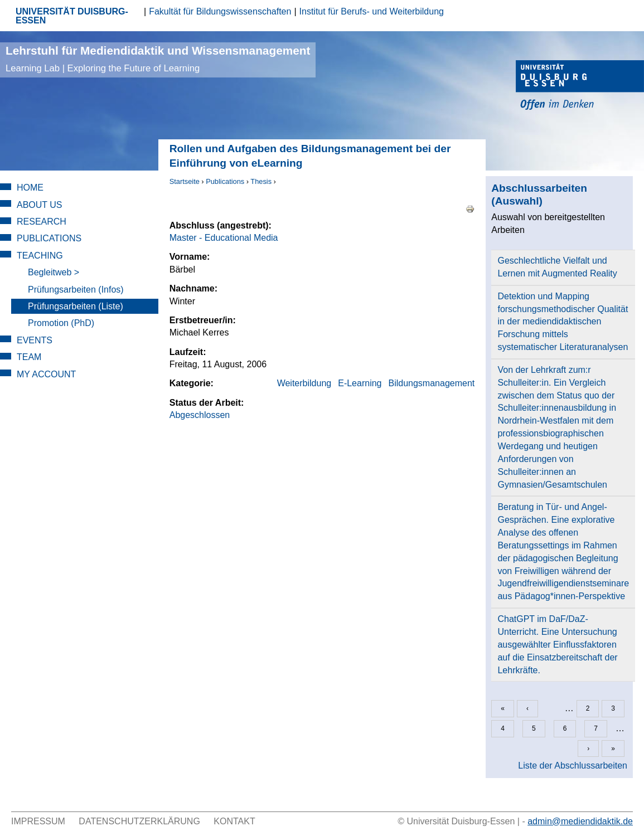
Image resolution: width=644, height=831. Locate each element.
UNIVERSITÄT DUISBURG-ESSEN (72, 16)
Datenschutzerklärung (139, 821)
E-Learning (360, 383)
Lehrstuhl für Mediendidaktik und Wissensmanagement (158, 59)
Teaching (40, 256)
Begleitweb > (54, 272)
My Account (46, 374)
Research (42, 222)
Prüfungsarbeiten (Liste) (76, 306)
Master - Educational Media (224, 238)
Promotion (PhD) (61, 323)
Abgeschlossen (200, 415)
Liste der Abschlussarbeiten (573, 766)
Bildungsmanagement (431, 383)
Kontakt (234, 821)
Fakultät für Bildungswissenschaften (220, 11)
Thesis (261, 181)
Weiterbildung (304, 383)
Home (30, 188)
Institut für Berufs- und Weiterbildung (372, 11)
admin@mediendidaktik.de (580, 821)
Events (35, 340)
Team (29, 357)
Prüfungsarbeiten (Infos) (76, 290)
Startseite (185, 181)
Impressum (38, 821)
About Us (40, 205)
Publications (225, 181)
